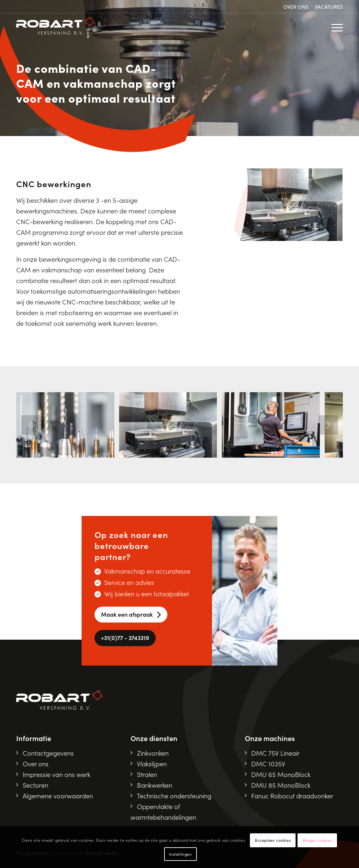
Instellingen (180, 854)
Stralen (147, 774)
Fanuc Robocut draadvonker (292, 795)
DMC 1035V (268, 763)
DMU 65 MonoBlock (281, 774)
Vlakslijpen (152, 763)
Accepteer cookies (273, 840)
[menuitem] (296, 7)
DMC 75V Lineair (275, 753)
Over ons (296, 6)
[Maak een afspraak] (131, 615)
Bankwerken (155, 785)
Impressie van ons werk (56, 774)
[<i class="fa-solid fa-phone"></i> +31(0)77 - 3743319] (125, 638)
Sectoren (35, 785)
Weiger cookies (317, 840)
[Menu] (333, 26)
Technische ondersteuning (174, 795)
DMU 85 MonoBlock (281, 785)
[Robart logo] (55, 26)
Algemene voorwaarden (58, 795)
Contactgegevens (48, 753)
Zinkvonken (153, 753)
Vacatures (329, 6)
